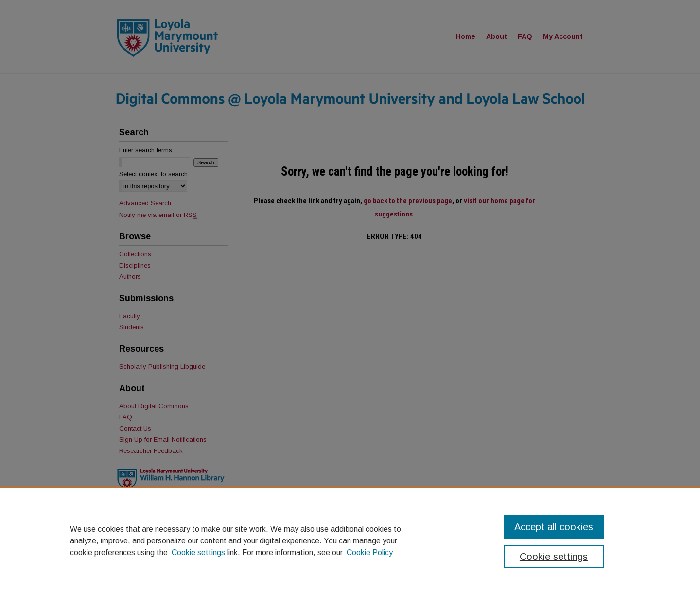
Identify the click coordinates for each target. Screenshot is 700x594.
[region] (350, 540)
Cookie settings (198, 552)
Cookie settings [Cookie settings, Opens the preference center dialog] (554, 557)
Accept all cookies (554, 527)
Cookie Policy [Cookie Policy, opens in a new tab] (370, 552)
